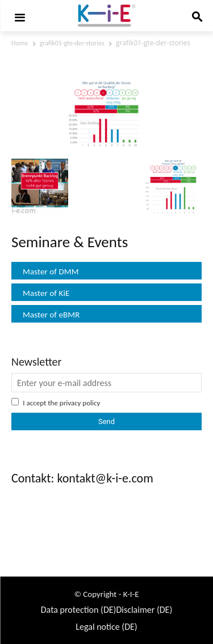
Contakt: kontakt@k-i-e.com (82, 478)
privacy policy (80, 403)
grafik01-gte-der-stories (72, 43)
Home (20, 43)
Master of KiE (46, 293)
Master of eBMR (51, 315)
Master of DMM (51, 272)
